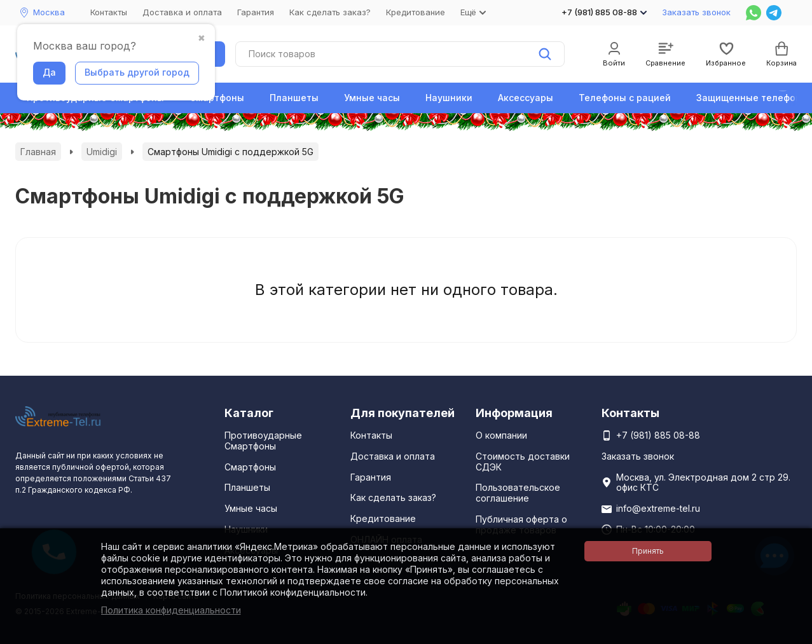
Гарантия (256, 12)
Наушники (449, 98)
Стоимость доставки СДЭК (523, 462)
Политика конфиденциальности (171, 610)
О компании (501, 435)
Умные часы (372, 98)
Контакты (109, 12)
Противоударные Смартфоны (263, 441)
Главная (38, 152)
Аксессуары (526, 98)
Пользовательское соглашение (518, 493)
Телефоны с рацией (625, 98)
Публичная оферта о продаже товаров (521, 524)
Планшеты (294, 98)
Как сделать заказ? (330, 12)
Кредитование (416, 12)
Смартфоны (217, 98)
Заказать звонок (696, 12)
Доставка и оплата (182, 12)
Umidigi (102, 152)
